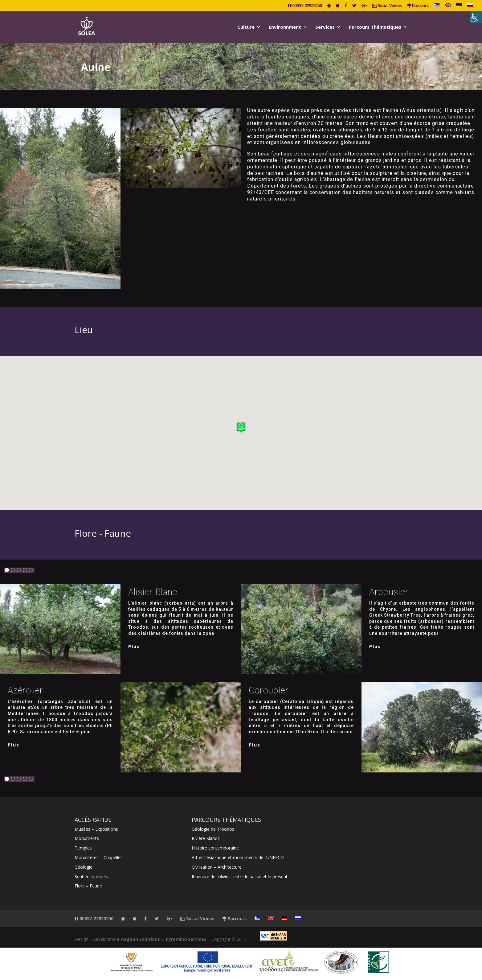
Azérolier (25, 690)
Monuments (87, 838)
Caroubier (269, 690)
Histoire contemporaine (215, 848)
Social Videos (387, 6)
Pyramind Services (186, 939)
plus (134, 646)
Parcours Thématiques (375, 27)
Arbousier (389, 592)
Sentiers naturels (91, 877)
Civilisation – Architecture (217, 867)
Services (325, 27)
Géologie (84, 867)
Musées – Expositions (96, 829)
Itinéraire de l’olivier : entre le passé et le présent (240, 877)
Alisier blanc (153, 592)
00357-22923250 (305, 6)
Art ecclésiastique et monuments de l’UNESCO (238, 857)
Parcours (418, 6)
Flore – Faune (88, 886)
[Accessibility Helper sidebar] (476, 17)
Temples (83, 848)
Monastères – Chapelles (99, 857)
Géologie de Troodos (213, 829)
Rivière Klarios (206, 838)
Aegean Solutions (140, 939)
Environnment (285, 27)
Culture (246, 27)
